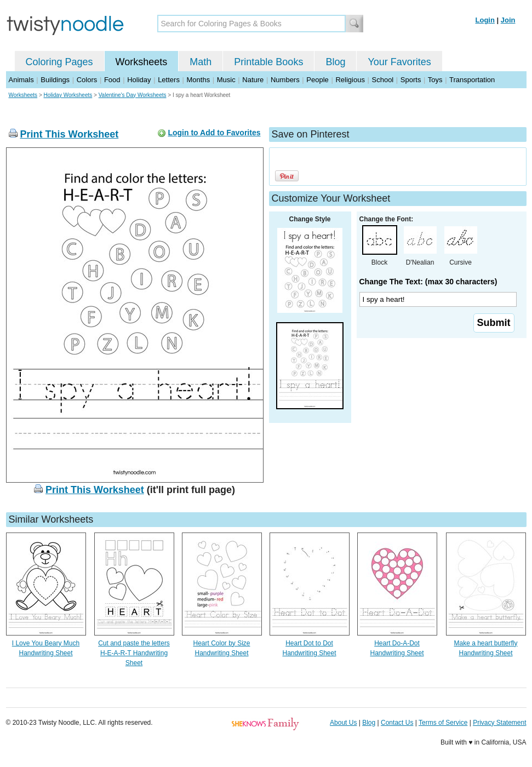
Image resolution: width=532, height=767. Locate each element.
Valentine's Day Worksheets (133, 95)
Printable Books (268, 62)
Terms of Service (443, 723)
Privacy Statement (499, 723)
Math (201, 62)
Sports (411, 80)
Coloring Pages (59, 62)
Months (199, 80)
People (317, 80)
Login (485, 20)
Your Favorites (399, 62)
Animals (21, 80)
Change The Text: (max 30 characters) (428, 282)
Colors (87, 80)
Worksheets (142, 62)
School (383, 80)
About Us (343, 723)
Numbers (285, 80)
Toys (435, 80)
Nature (253, 80)
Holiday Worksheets (68, 95)
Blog (335, 62)
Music (226, 80)
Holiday (139, 80)
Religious (350, 80)
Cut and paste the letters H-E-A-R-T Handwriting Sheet (134, 653)
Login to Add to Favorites (214, 133)
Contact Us (397, 723)
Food (112, 80)
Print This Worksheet (70, 134)
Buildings (55, 80)
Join (508, 20)
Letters (169, 80)
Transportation (472, 80)
